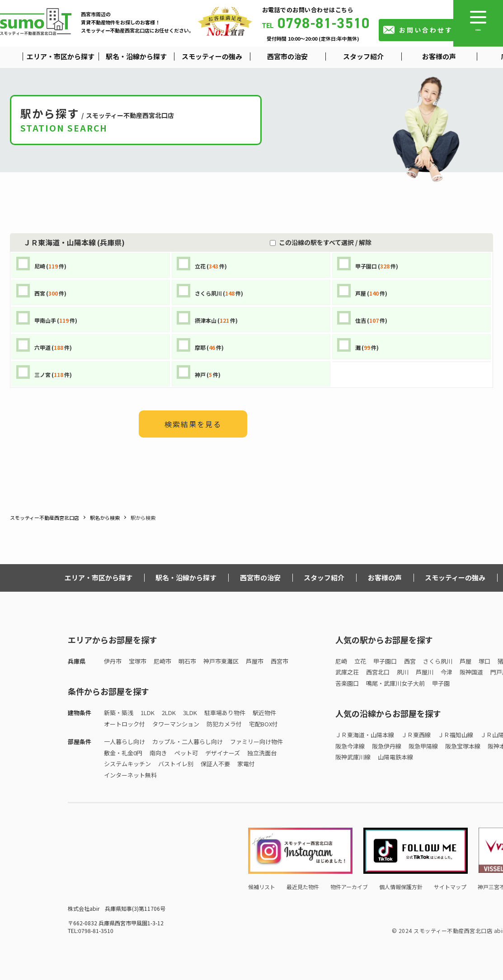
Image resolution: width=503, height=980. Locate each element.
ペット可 (186, 753)
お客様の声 (385, 577)
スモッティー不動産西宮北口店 (45, 518)
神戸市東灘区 (221, 661)
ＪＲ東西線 (416, 735)
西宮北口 (378, 672)
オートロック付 (125, 724)
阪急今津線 (350, 746)
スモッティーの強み (455, 577)
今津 (447, 672)
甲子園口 (385, 661)
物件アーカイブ (349, 887)
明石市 (187, 661)
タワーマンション (176, 724)
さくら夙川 (438, 661)
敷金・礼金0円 (123, 753)
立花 (360, 661)
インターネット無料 (130, 775)
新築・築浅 (119, 713)
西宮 (410, 661)
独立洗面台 (262, 753)
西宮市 (280, 661)
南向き (158, 753)
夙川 (403, 672)
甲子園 (441, 683)
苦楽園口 (347, 683)
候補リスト (262, 887)
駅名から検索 (105, 518)
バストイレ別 (176, 764)
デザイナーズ (223, 753)
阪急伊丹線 (387, 746)
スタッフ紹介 (324, 577)
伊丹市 (113, 661)
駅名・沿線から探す (186, 577)
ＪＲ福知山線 (456, 735)
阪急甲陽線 (423, 746)
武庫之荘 (347, 672)
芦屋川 (425, 672)
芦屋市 (255, 661)
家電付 (246, 764)
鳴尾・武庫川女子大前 (395, 683)
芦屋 (465, 661)
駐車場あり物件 (225, 713)
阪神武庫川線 (353, 757)
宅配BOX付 (263, 724)
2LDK (169, 713)
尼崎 (341, 661)
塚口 (484, 661)
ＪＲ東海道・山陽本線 (365, 735)
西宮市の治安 (260, 577)
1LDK (148, 713)
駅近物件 (264, 713)
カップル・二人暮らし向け (188, 742)
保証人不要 (215, 764)
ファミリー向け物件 (256, 742)
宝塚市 (138, 661)
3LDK (190, 713)
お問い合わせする (430, 30)
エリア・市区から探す (99, 577)
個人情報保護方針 (401, 887)
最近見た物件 (303, 887)
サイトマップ (450, 887)
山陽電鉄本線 (395, 757)
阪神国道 (471, 672)
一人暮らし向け (125, 742)
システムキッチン (127, 764)
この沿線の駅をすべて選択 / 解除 (324, 242)
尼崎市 (162, 661)
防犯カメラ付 (224, 724)
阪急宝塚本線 (463, 746)
